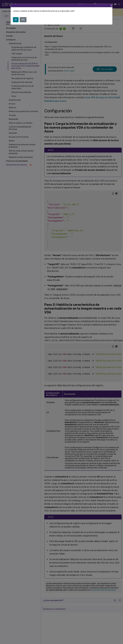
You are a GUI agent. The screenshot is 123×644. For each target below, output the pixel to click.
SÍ (16, 20)
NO (23, 20)
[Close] (111, 6)
